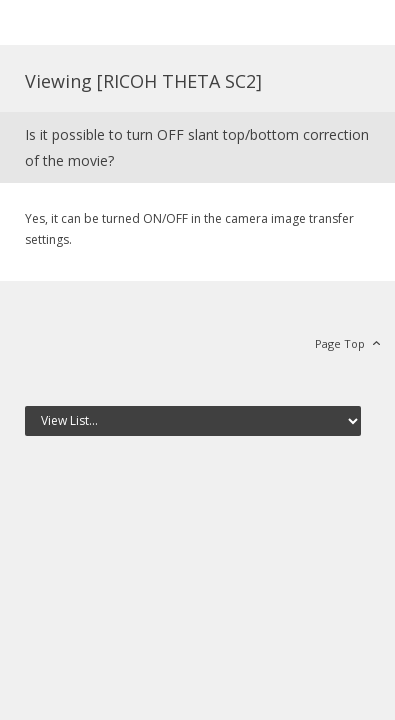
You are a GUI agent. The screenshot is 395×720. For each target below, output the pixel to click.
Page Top (340, 343)
